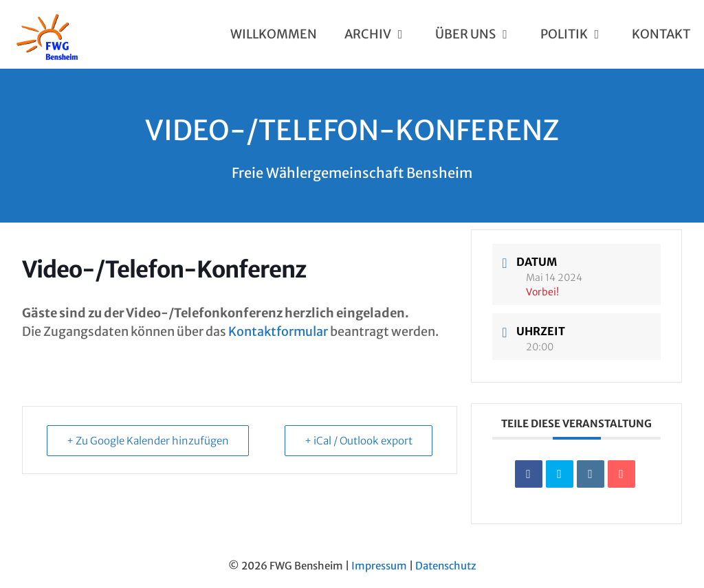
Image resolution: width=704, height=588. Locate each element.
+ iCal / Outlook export (359, 441)
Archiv (383, 34)
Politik (579, 34)
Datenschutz (446, 566)
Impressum (379, 566)
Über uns (481, 34)
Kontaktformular (278, 331)
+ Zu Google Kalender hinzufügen (148, 441)
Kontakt (661, 34)
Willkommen (274, 34)
